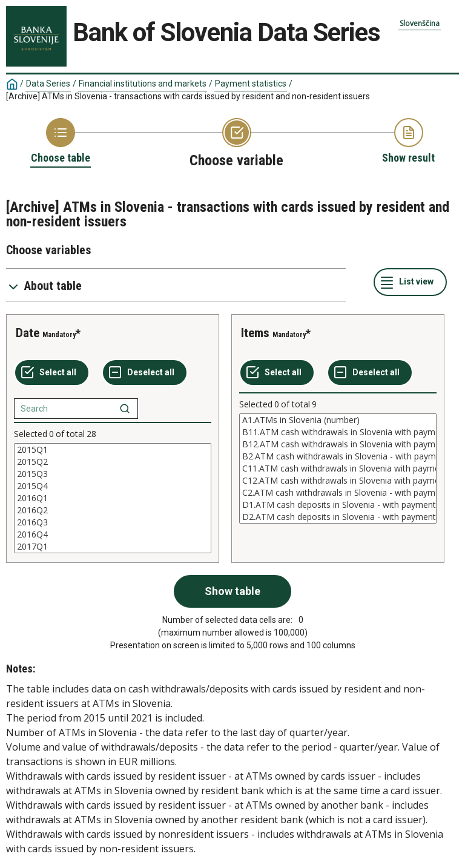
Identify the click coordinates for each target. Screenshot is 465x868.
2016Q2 (113, 510)
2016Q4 (113, 534)
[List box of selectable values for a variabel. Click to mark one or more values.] (113, 498)
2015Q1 (113, 450)
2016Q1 (113, 498)
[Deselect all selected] (145, 373)
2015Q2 (113, 462)
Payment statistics (251, 84)
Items (255, 333)
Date (28, 333)
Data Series (48, 84)
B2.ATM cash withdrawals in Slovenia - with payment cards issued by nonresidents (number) (338, 456)
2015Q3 (113, 474)
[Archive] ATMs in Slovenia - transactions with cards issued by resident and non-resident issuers (188, 96)
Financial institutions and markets (143, 84)
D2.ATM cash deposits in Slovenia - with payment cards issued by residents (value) (338, 517)
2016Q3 (113, 522)
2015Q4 (113, 486)
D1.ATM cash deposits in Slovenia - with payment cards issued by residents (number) (338, 505)
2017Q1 (113, 547)
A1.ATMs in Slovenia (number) (338, 420)
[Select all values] (52, 373)
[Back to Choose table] (61, 142)
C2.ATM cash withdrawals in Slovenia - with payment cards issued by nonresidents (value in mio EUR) (338, 493)
